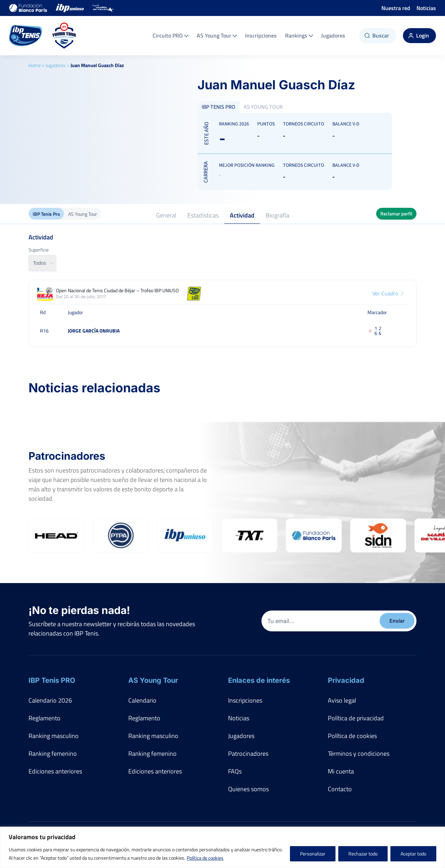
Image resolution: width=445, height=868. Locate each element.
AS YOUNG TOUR (263, 107)
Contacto (340, 789)
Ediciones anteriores (55, 771)
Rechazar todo (363, 854)
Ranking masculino (54, 736)
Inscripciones (261, 35)
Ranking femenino (53, 754)
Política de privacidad (356, 718)
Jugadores (333, 35)
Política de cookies (205, 858)
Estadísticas (203, 215)
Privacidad (346, 680)
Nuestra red (396, 8)
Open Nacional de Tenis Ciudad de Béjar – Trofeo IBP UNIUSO (117, 290)
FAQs (235, 771)
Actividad (242, 215)
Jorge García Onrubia (94, 331)
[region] (222, 847)
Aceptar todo (413, 854)
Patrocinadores (248, 754)
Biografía (277, 215)
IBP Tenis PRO (52, 680)
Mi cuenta (341, 771)
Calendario (142, 700)
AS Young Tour (217, 35)
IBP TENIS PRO (219, 107)
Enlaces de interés (259, 680)
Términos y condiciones (359, 754)
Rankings (299, 35)
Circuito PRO (171, 35)
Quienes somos (248, 789)
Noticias (426, 8)
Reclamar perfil (396, 214)
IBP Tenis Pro (46, 214)
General (166, 215)
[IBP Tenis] (26, 36)
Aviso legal (342, 700)
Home (35, 65)
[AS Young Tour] (64, 36)
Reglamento (44, 718)
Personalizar (313, 854)
